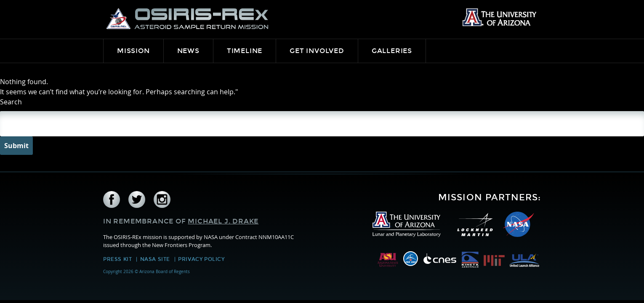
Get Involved (317, 51)
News (188, 51)
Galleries (392, 51)
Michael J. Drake (223, 221)
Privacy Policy (201, 259)
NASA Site (155, 259)
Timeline (245, 51)
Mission (133, 51)
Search (11, 102)
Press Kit (117, 259)
